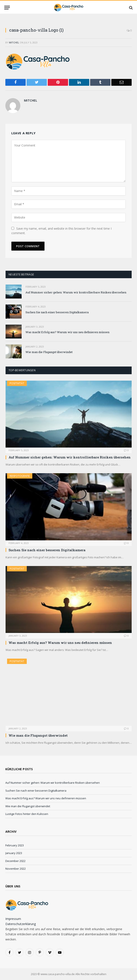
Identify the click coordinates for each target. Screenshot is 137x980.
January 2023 (14, 853)
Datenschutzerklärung (21, 924)
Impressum (13, 919)
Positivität (17, 383)
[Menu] (7, 8)
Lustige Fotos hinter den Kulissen (27, 814)
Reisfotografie (20, 476)
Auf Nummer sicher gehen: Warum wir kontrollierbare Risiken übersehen (76, 292)
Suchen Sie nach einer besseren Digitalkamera (57, 312)
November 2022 (16, 869)
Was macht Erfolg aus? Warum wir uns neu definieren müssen (67, 332)
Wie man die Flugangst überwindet (49, 352)
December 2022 (15, 861)
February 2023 (15, 845)
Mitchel (14, 42)
